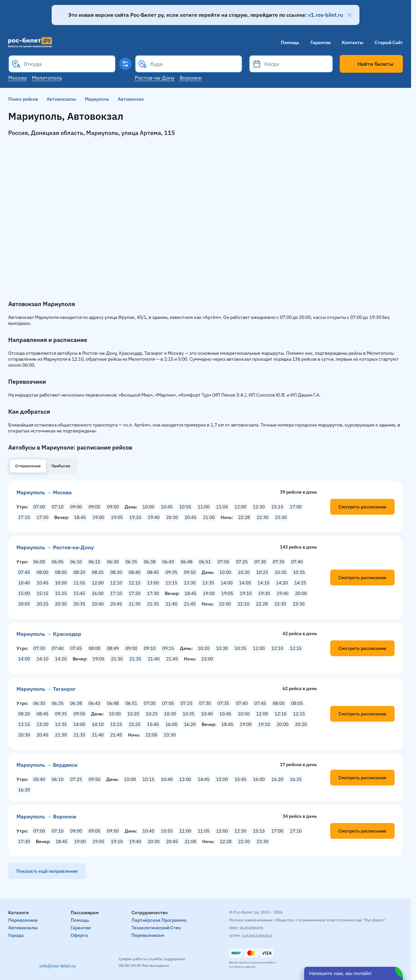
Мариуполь (97, 99)
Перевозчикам (148, 935)
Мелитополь (47, 78)
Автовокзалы (61, 99)
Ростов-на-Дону (155, 78)
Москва (18, 78)
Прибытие (61, 466)
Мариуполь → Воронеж (46, 816)
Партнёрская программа (159, 920)
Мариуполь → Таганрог (46, 689)
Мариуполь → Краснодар (49, 634)
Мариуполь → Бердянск (47, 765)
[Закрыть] (350, 15)
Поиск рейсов (23, 99)
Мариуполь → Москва (44, 492)
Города (16, 935)
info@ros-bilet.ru (58, 966)
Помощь (290, 42)
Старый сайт (389, 42)
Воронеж (191, 78)
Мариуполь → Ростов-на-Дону (55, 547)
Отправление (28, 466)
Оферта (79, 935)
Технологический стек (156, 928)
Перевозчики (23, 920)
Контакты (353, 42)
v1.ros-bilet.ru (326, 15)
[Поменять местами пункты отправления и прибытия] (125, 64)
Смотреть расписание (362, 507)
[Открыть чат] (354, 973)
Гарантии (320, 42)
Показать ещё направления (47, 871)
